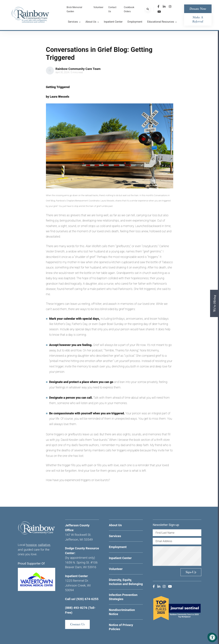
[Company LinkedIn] (164, 7)
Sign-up (191, 572)
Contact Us (77, 624)
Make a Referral (198, 19)
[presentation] (181, 556)
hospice (31, 545)
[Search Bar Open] (148, 9)
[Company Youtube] (159, 12)
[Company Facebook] (158, 7)
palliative (44, 545)
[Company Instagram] (170, 7)
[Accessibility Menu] (212, 637)
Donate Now (198, 9)
